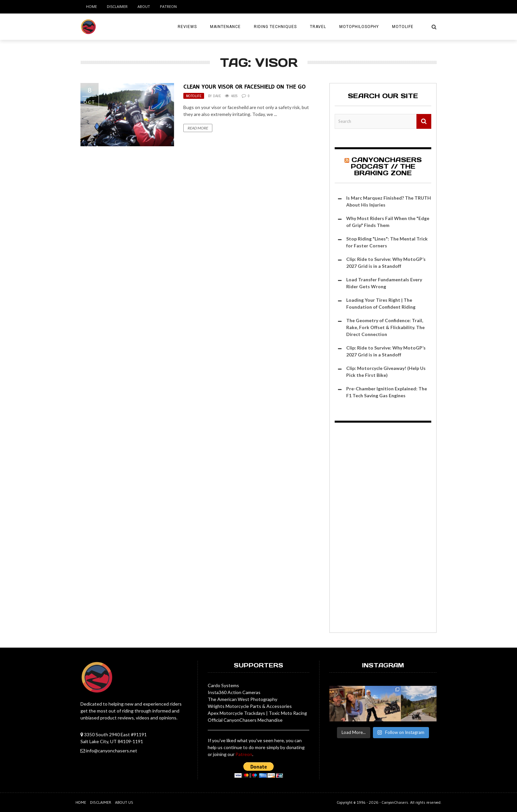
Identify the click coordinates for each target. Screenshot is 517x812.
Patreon (168, 6)
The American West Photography (243, 699)
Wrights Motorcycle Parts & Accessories (250, 706)
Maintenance (225, 27)
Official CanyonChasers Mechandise (245, 720)
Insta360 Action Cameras (234, 692)
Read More (198, 128)
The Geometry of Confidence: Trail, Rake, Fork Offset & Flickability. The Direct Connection (385, 327)
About (144, 6)
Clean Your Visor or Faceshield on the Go (244, 87)
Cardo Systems (223, 685)
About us (124, 802)
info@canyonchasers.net (112, 751)
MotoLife (403, 27)
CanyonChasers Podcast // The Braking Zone (386, 166)
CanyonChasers (395, 802)
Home (91, 6)
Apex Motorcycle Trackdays (236, 713)
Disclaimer (117, 6)
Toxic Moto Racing (288, 713)
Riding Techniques (275, 27)
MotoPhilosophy (359, 27)
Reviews (187, 27)
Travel (318, 27)
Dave (217, 96)
